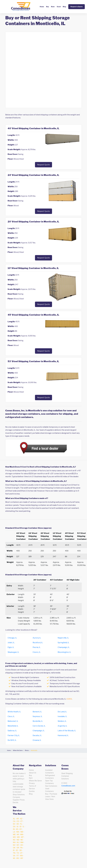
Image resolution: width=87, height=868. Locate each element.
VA (14, 856)
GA (14, 827)
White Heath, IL (14, 712)
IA (18, 827)
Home (42, 7)
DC (14, 824)
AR (17, 819)
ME (14, 834)
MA (18, 832)
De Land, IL (62, 712)
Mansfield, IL (13, 726)
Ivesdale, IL (62, 716)
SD (21, 850)
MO (14, 837)
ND (18, 840)
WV (18, 858)
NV (14, 845)
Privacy (32, 783)
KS (17, 829)
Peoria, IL (37, 647)
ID (21, 827)
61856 (69, 699)
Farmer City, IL (14, 735)
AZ (21, 819)
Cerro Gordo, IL (39, 726)
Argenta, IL (62, 726)
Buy (47, 7)
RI (14, 850)
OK (14, 848)
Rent (53, 7)
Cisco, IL (11, 716)
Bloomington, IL (64, 652)
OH (22, 845)
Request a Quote (77, 7)
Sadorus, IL (12, 731)
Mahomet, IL (13, 721)
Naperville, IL (63, 638)
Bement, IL (37, 712)
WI (14, 858)
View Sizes (49, 799)
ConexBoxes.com (68, 786)
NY (18, 845)
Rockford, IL (38, 643)
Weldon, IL (62, 721)
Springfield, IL (63, 643)
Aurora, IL (37, 638)
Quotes (32, 791)
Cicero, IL (37, 652)
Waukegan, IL (13, 652)
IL (23, 827)
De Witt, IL (12, 740)
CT (21, 821)
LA (14, 832)
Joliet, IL (11, 643)
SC (17, 850)
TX (18, 853)
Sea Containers (51, 786)
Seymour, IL (38, 716)
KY (21, 829)
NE (22, 840)
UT (21, 853)
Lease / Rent (50, 797)
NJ (18, 842)
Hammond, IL (63, 735)
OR (18, 848)
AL (14, 819)
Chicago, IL (12, 638)
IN (14, 829)
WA (21, 856)
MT (22, 837)
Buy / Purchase (51, 794)
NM (22, 842)
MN (22, 834)
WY (22, 858)
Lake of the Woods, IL (67, 731)
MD (22, 832)
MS (18, 837)
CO (18, 821)
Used (59, 7)
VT (18, 856)
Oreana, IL (37, 740)
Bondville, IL (38, 721)
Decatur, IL (37, 735)
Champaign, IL (64, 647)
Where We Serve (35, 781)
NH (14, 842)
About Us (33, 773)
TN (14, 853)
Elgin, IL (11, 647)
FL (21, 824)
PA (21, 848)
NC (14, 840)
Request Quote (43, 165)
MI (18, 834)
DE (18, 824)
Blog (64, 7)
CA (14, 821)
